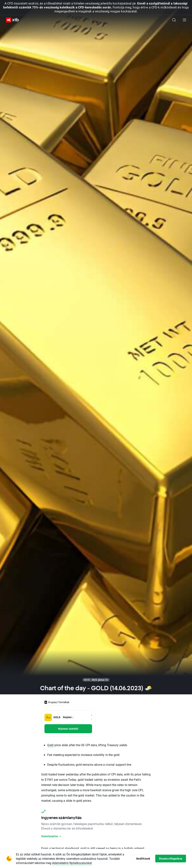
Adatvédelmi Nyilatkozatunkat (72, 863)
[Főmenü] (184, 20)
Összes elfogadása (170, 859)
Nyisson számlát (68, 729)
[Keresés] (174, 20)
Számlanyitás (51, 836)
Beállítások (143, 859)
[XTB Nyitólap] (11, 20)
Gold (50, 745)
